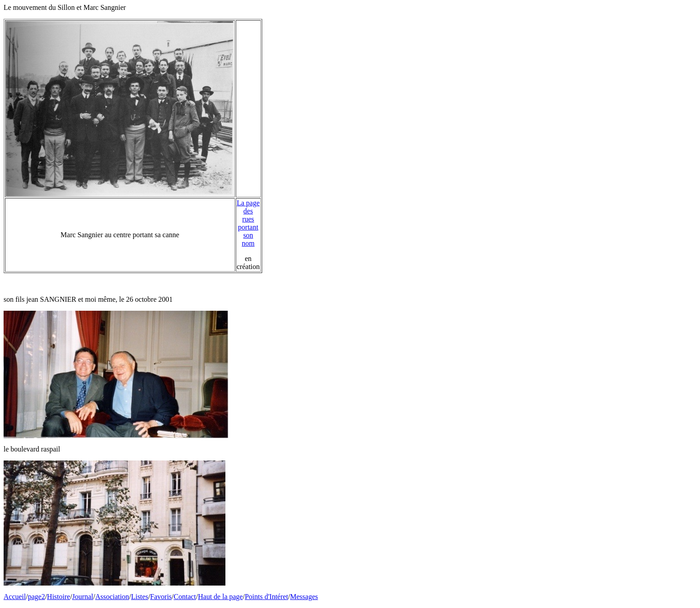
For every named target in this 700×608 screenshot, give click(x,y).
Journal (83, 597)
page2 (36, 597)
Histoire (59, 597)
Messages (304, 597)
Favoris (161, 597)
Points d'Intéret (266, 597)
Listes (139, 597)
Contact (185, 597)
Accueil (15, 597)
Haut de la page (220, 597)
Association (112, 597)
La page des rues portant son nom (248, 223)
